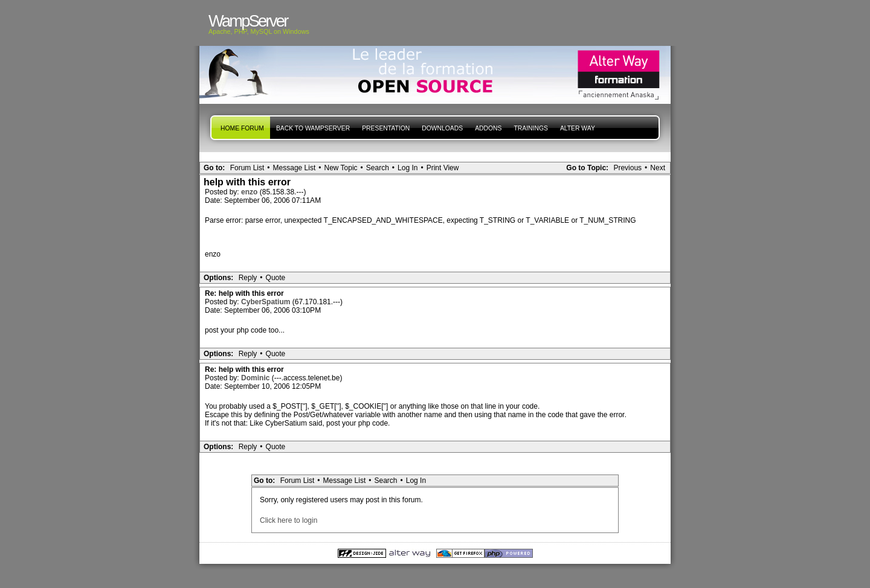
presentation (386, 128)
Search (378, 168)
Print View (443, 168)
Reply (248, 278)
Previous (627, 168)
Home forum (242, 128)
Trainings (530, 128)
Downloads (442, 128)
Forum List (247, 168)
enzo (250, 192)
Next (658, 168)
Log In (408, 168)
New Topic (340, 168)
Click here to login (288, 520)
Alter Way (578, 128)
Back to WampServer (313, 128)
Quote (276, 278)
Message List (295, 168)
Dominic (256, 378)
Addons (488, 128)
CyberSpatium (267, 302)
